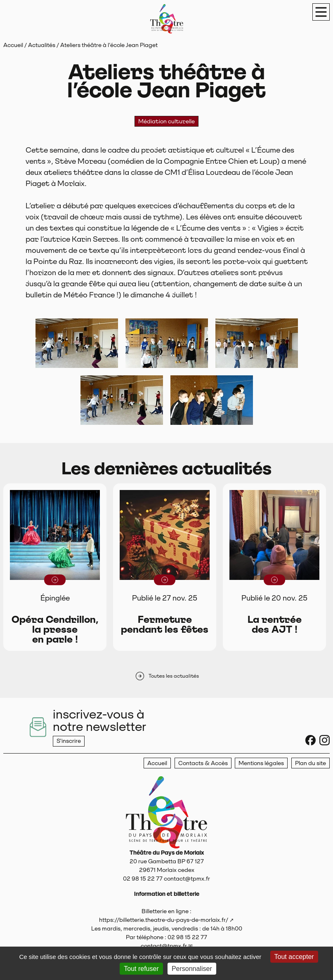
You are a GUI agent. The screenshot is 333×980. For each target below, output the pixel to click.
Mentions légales (261, 763)
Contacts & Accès (203, 763)
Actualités (42, 45)
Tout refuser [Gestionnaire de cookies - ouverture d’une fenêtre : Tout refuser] (141, 969)
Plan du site (311, 763)
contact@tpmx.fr (164, 946)
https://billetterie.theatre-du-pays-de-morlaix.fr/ (164, 920)
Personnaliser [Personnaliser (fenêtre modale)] (192, 969)
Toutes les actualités (167, 676)
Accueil (13, 45)
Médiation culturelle (166, 121)
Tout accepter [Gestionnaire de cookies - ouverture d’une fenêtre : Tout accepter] (294, 957)
